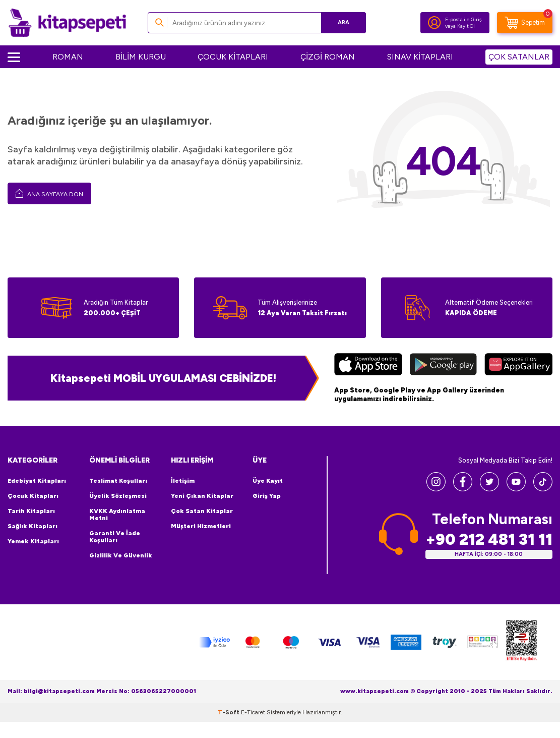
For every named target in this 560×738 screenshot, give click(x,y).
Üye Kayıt (268, 481)
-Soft (229, 712)
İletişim (183, 481)
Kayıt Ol (466, 26)
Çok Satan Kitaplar (202, 511)
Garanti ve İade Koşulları (115, 537)
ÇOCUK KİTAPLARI (233, 57)
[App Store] (368, 366)
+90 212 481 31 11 (489, 540)
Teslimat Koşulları (118, 481)
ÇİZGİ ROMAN (328, 57)
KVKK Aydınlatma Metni (117, 515)
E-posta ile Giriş (463, 19)
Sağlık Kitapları (33, 526)
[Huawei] (518, 366)
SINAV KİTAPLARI (420, 57)
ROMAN (68, 57)
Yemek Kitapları (33, 541)
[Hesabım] (434, 23)
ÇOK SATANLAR (519, 57)
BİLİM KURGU (141, 57)
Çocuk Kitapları (33, 496)
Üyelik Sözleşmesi (118, 496)
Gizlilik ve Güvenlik (121, 555)
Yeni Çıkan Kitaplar (202, 496)
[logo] (67, 23)
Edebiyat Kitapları (37, 481)
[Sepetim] (525, 23)
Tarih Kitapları (31, 511)
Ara (344, 22)
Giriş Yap (267, 496)
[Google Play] (443, 366)
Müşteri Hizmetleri (201, 526)
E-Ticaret (253, 712)
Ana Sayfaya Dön (49, 193)
